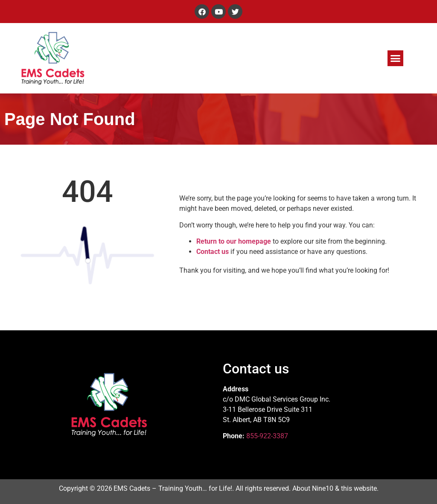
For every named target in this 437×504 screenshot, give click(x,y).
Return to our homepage (234, 241)
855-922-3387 (267, 436)
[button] (396, 58)
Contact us (213, 252)
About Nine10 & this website (335, 488)
